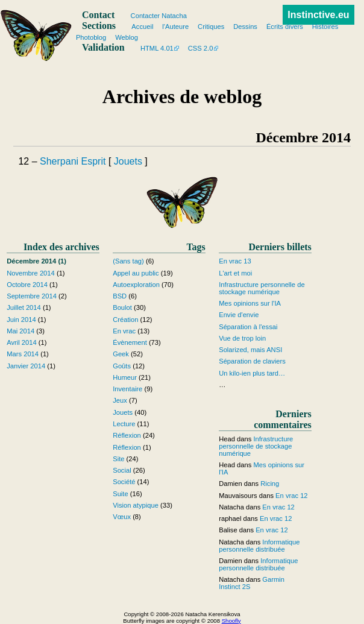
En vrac (124, 331)
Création (125, 320)
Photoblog (91, 37)
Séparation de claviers (252, 361)
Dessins (245, 27)
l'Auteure (175, 27)
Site (118, 459)
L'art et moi (235, 273)
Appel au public (136, 273)
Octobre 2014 (27, 285)
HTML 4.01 (157, 48)
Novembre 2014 (31, 273)
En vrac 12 (291, 496)
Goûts (122, 366)
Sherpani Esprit (73, 161)
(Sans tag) (128, 261)
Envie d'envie (239, 315)
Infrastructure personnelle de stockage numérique (262, 288)
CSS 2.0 (201, 48)
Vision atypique (136, 505)
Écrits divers (285, 27)
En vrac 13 (235, 261)
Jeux (120, 400)
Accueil (142, 27)
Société (124, 482)
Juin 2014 (21, 320)
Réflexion (127, 435)
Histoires (325, 27)
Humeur (125, 377)
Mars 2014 (23, 354)
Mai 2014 (20, 331)
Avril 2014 (22, 342)
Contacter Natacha (159, 16)
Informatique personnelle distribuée (259, 546)
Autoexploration (136, 285)
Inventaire (127, 389)
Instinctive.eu (318, 15)
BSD (120, 296)
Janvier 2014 (26, 366)
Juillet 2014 (24, 307)
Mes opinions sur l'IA (250, 303)
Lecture (124, 424)
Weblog (127, 37)
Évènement (130, 342)
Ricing (270, 484)
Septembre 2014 (32, 296)
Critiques (211, 27)
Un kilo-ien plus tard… (252, 373)
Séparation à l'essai (248, 327)
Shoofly (231, 621)
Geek (121, 354)
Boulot (122, 307)
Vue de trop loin (242, 338)
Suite (121, 494)
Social (122, 470)
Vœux (122, 517)
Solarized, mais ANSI (250, 350)
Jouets (128, 161)
